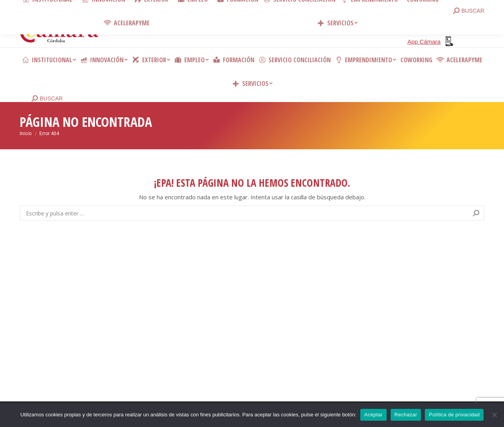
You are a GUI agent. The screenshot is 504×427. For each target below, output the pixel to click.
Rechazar (406, 415)
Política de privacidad (454, 415)
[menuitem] (49, 60)
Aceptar (373, 415)
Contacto (138, 8)
